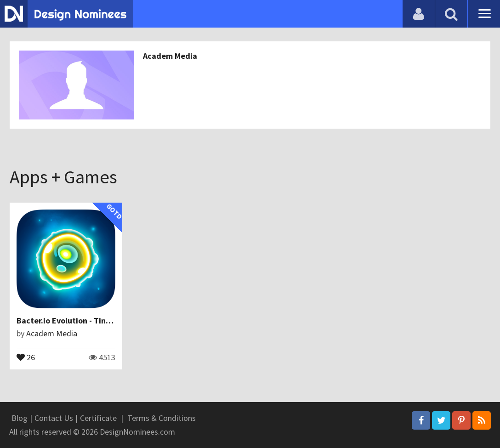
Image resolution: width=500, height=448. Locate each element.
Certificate (98, 418)
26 (26, 357)
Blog (20, 418)
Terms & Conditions (162, 418)
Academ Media (170, 56)
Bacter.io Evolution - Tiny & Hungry (81, 320)
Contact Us (54, 418)
